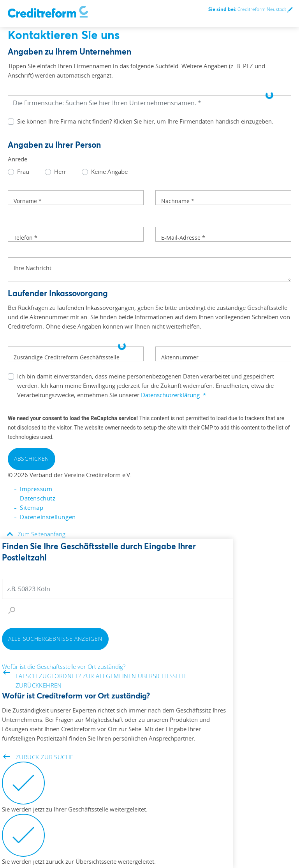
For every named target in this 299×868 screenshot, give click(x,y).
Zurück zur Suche (38, 757)
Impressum (36, 489)
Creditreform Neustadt (251, 9)
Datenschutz (38, 498)
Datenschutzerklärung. (173, 395)
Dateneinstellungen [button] (48, 517)
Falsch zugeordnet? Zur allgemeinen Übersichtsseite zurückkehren (95, 680)
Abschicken (32, 459)
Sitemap (32, 507)
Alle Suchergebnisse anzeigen (55, 639)
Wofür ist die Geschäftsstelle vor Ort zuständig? (64, 666)
